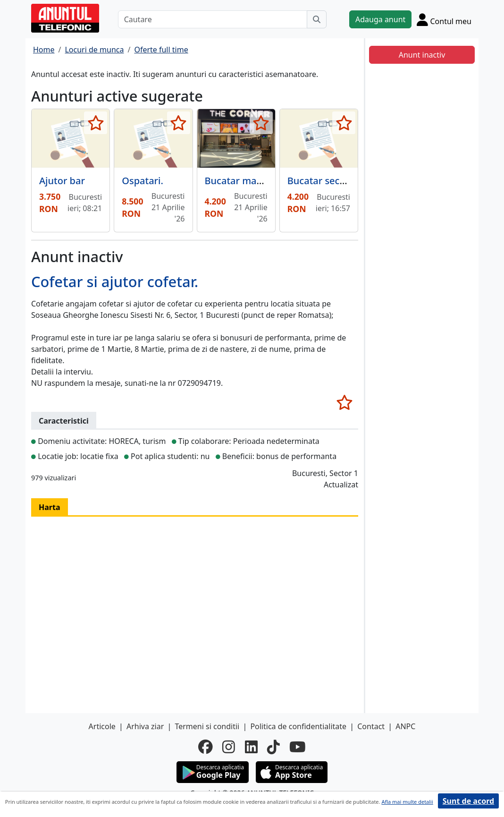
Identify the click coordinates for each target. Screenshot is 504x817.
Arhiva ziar (145, 726)
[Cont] (444, 19)
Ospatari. (143, 181)
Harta (50, 507)
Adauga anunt (380, 19)
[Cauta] (317, 19)
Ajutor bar (62, 181)
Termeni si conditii (207, 726)
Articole (102, 726)
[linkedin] (251, 747)
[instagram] (229, 747)
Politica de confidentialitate (298, 726)
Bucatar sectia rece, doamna (351, 181)
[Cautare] (213, 19)
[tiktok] (273, 747)
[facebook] (206, 747)
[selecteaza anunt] (96, 123)
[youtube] (298, 747)
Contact (371, 726)
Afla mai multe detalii (407, 802)
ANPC (405, 726)
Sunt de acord (468, 801)
